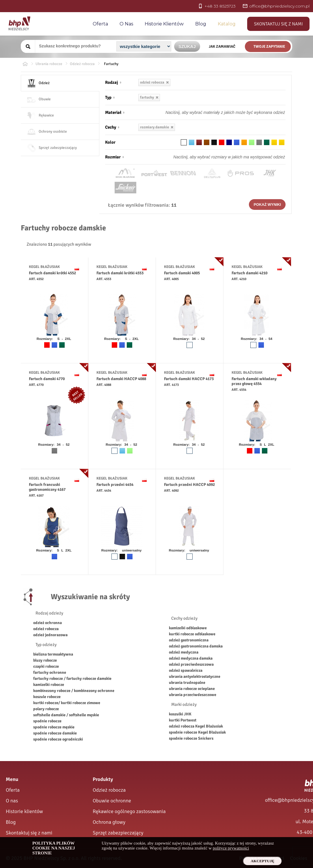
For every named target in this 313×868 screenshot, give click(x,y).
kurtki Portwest (183, 720)
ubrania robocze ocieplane (192, 689)
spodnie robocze (47, 721)
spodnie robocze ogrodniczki (58, 739)
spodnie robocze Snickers (191, 738)
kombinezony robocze (52, 691)
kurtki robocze (46, 703)
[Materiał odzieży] (213, 112)
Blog (201, 24)
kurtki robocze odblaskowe (192, 634)
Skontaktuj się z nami (278, 24)
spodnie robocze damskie (55, 733)
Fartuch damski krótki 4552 (52, 273)
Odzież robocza (109, 790)
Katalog (227, 24)
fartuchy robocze (48, 679)
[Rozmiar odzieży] (213, 157)
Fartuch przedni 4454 (115, 485)
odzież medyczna (184, 652)
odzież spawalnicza (186, 670)
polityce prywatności (231, 848)
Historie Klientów (164, 24)
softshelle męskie (84, 715)
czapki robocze (46, 666)
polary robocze (46, 709)
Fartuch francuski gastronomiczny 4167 (47, 487)
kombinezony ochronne (94, 691)
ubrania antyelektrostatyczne (195, 677)
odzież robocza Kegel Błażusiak (196, 726)
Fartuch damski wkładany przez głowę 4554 (254, 381)
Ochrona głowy (109, 822)
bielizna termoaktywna (53, 654)
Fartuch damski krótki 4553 (120, 273)
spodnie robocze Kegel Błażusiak (197, 732)
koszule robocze (47, 697)
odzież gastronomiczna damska (196, 646)
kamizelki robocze (49, 685)
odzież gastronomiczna (189, 640)
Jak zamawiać (222, 47)
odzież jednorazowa (50, 635)
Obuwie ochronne (112, 801)
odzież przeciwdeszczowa (191, 664)
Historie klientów (24, 811)
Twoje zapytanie (269, 47)
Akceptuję (262, 861)
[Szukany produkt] (75, 46)
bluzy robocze (45, 660)
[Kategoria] (144, 46)
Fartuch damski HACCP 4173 (189, 379)
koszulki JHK (180, 714)
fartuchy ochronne (50, 672)
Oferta (100, 24)
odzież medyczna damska (191, 658)
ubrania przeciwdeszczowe (193, 695)
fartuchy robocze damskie (89, 679)
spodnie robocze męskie (54, 727)
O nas (126, 24)
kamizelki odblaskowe (188, 628)
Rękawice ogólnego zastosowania (129, 811)
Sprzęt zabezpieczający (118, 833)
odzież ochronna (47, 623)
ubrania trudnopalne (187, 683)
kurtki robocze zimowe (81, 703)
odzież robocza (46, 629)
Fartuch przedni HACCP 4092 (189, 485)
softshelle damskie (49, 715)
